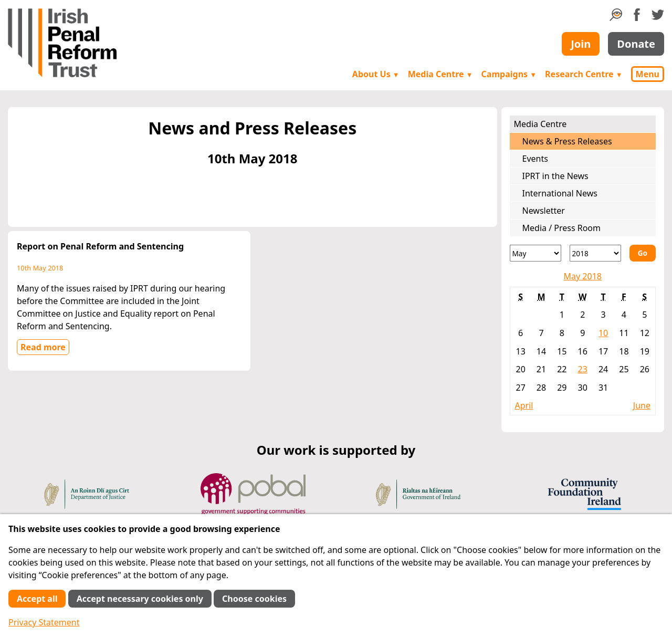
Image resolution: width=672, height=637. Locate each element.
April (524, 405)
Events (535, 159)
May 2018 (583, 276)
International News (560, 193)
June (642, 405)
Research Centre (584, 74)
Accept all (37, 599)
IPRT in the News (555, 176)
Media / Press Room (562, 228)
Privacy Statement (44, 622)
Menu (648, 74)
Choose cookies (254, 599)
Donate (636, 44)
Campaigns (509, 74)
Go (643, 253)
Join (581, 44)
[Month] (535, 253)
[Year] (595, 253)
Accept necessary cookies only (140, 599)
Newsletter (544, 211)
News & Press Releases (567, 141)
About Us (376, 74)
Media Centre (440, 74)
